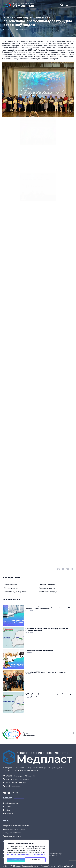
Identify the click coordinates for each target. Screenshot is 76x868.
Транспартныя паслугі (12, 836)
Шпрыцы (7, 807)
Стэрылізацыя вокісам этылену (16, 826)
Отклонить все (17, 860)
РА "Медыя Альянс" (65, 866)
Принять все (37, 860)
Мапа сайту (44, 859)
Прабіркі (7, 810)
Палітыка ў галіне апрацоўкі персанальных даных (51, 855)
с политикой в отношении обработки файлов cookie (26, 854)
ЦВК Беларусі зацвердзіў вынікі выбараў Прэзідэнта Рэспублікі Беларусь (47, 630)
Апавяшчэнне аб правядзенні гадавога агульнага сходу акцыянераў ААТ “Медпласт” (48, 608)
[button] (58, 569)
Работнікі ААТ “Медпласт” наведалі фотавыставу (46, 672)
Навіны (43, 847)
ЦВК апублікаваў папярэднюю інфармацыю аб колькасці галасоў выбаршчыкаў (48, 695)
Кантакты (44, 850)
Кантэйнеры (8, 813)
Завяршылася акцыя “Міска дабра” (40, 650)
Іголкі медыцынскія (11, 803)
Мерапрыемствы (25, 29)
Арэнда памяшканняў (12, 833)
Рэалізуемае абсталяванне (14, 829)
